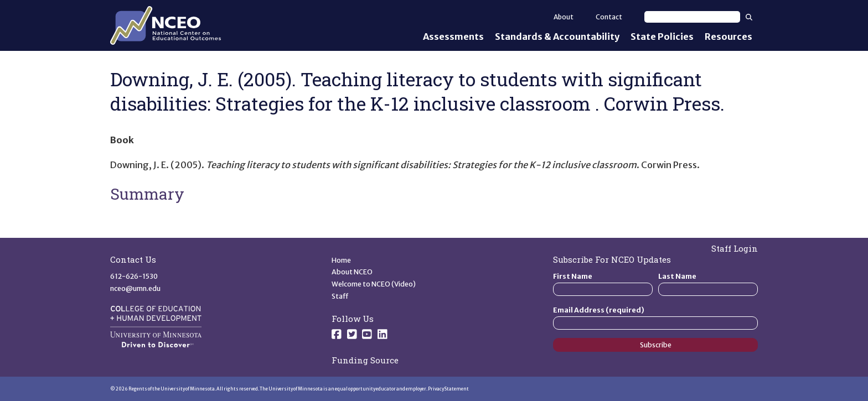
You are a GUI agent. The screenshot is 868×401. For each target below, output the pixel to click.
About (564, 17)
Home (341, 260)
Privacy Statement (448, 389)
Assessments (453, 37)
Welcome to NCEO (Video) (374, 284)
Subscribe (656, 345)
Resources (728, 37)
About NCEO (352, 272)
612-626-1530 (134, 276)
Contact (609, 17)
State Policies (662, 37)
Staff (340, 296)
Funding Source (365, 360)
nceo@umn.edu (135, 288)
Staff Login (735, 248)
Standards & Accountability (557, 37)
